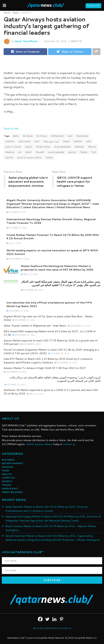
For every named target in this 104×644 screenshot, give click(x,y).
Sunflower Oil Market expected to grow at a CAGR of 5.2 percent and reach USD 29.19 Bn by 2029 (51, 392)
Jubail (29, 147)
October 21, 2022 (17, 228)
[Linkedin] (54, 619)
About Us (38, 628)
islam (66, 141)
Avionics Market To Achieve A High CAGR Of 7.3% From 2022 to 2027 (45, 368)
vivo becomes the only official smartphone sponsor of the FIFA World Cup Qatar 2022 (49, 304)
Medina (10, 152)
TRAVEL (7, 485)
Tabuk (84, 152)
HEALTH (26, 13)
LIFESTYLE (8, 478)
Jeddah (78, 141)
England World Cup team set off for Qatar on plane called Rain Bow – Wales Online (48, 318)
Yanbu (49, 157)
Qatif (29, 152)
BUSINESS (8, 460)
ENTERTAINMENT (13, 463)
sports (72, 152)
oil (20, 152)
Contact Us (66, 628)
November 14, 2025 (66, 363)
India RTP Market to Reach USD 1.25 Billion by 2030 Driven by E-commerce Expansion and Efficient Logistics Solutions (48, 361)
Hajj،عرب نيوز (51, 141)
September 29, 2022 (15, 372)
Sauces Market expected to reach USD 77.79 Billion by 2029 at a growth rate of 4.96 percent (51, 342)
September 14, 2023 (24, 335)
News (16, 13)
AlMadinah (57, 136)
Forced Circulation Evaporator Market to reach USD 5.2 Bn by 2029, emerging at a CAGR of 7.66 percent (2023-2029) (51, 352)
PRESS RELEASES (12, 492)
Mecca (92, 147)
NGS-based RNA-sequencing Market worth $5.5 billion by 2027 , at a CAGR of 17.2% (50, 333)
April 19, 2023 (35, 394)
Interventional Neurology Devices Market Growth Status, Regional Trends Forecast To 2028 (51, 221)
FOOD (5, 470)
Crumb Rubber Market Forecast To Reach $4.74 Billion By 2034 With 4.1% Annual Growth (53, 237)
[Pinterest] (61, 619)
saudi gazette (56, 152)
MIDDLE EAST (10, 488)
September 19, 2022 (18, 259)
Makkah (80, 147)
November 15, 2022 (24, 320)
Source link (11, 128)
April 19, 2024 (29, 274)
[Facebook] (40, 619)
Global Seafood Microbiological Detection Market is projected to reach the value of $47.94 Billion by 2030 (57, 268)
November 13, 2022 (79, 326)
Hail (37, 141)
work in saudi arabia (29, 157)
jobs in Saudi (13, 147)
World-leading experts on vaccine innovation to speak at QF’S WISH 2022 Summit (52, 252)
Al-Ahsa (28, 136)
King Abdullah (63, 147)
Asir (70, 136)
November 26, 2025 (32, 290)
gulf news (25, 141)
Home (7, 13)
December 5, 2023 (31, 344)
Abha (16, 136)
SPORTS (7, 481)
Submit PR (93, 5)
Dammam (82, 136)
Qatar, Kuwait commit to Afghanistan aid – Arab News (35, 326)
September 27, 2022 (18, 311)
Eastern (10, 141)
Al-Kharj (42, 136)
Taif (94, 152)
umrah (9, 157)
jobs (89, 141)
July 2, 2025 (14, 243)
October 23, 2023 (15, 385)
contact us (69, 444)
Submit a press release (39, 444)
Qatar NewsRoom (26, 41)
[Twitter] (47, 619)
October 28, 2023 (59, 353)
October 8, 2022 (16, 212)
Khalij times (43, 147)
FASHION (7, 467)
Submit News (51, 628)
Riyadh (40, 152)
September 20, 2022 (55, 41)
